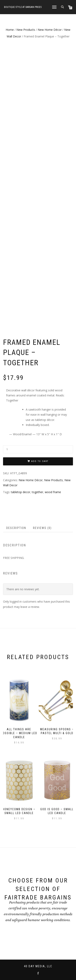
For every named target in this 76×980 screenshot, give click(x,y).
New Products (26, 30)
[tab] (16, 528)
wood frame (53, 492)
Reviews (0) (42, 528)
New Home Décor (50, 30)
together (37, 492)
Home (10, 30)
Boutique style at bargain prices (23, 7)
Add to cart (40, 461)
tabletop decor (21, 492)
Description (16, 528)
